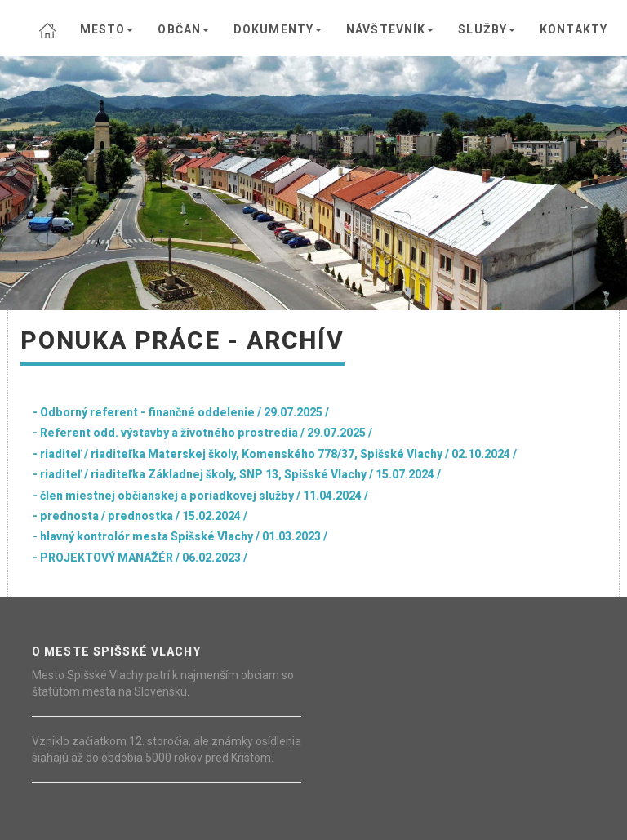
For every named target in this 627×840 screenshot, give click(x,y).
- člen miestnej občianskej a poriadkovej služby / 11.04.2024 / (200, 496)
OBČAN (183, 29)
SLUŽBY (487, 29)
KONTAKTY (574, 29)
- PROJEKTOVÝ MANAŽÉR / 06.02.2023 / (140, 558)
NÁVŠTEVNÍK (390, 29)
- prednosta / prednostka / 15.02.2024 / (140, 516)
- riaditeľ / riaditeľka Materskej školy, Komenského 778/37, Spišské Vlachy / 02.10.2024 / (275, 454)
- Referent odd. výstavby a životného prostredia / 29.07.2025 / (202, 433)
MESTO (107, 29)
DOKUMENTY (278, 29)
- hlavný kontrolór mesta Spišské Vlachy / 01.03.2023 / (180, 536)
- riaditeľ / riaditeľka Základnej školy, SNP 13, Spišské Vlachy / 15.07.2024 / (237, 474)
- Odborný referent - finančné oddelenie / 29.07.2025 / (181, 412)
